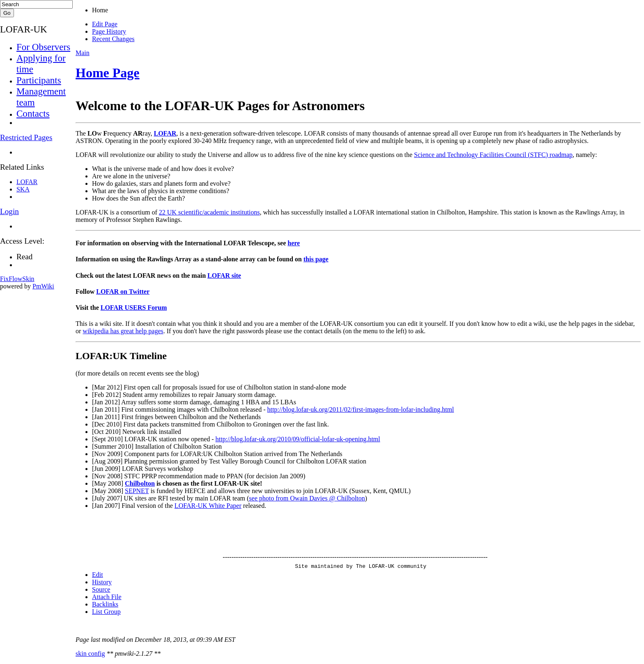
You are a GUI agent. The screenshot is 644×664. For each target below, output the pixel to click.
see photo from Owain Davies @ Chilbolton (307, 498)
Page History (109, 31)
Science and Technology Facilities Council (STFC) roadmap (493, 155)
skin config (90, 654)
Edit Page (105, 24)
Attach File (107, 597)
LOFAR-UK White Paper (208, 506)
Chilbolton (140, 483)
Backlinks (105, 604)
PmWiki (43, 286)
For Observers (43, 47)
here (294, 243)
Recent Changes (113, 39)
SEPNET (137, 491)
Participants (39, 80)
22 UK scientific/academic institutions (209, 212)
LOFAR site (224, 276)
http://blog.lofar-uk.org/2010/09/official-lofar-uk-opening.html (298, 439)
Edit (98, 575)
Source (101, 589)
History (102, 582)
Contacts (33, 113)
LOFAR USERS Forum (134, 308)
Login (9, 211)
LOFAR (165, 133)
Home (100, 10)
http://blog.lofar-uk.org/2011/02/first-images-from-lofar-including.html (360, 409)
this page (316, 259)
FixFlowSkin (17, 279)
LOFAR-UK (24, 29)
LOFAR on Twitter (123, 292)
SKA (23, 189)
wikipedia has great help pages (123, 331)
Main (83, 53)
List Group (106, 612)
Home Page (108, 73)
